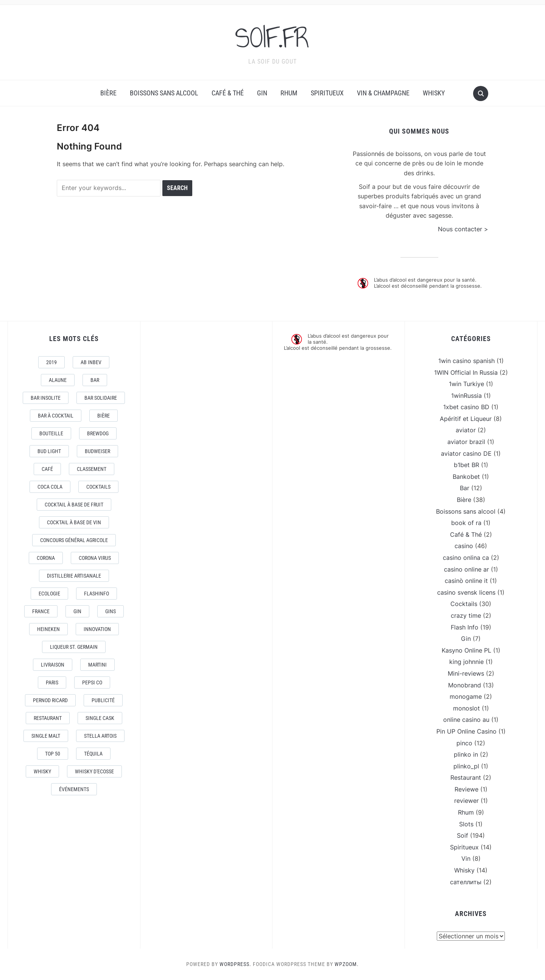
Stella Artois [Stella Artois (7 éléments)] (100, 736)
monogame (466, 696)
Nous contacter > (463, 229)
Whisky (434, 93)
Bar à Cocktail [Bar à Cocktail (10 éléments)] (56, 416)
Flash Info (465, 627)
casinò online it (466, 581)
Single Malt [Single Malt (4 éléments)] (46, 736)
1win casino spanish (466, 361)
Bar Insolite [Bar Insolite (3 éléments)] (46, 398)
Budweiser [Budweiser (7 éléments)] (97, 451)
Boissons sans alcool (164, 93)
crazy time (466, 615)
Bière (108, 93)
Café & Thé (228, 93)
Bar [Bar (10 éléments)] (95, 380)
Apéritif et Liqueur (466, 419)
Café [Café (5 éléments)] (47, 469)
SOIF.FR (272, 37)
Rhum (289, 93)
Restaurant (466, 777)
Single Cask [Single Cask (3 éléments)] (100, 718)
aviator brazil (466, 442)
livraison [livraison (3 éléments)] (53, 665)
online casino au (466, 720)
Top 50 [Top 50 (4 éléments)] (53, 754)
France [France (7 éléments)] (41, 611)
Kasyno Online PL (466, 650)
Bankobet (466, 477)
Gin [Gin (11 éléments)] (77, 611)
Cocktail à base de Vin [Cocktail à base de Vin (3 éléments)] (74, 522)
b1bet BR (466, 465)
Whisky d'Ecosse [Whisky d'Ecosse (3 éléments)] (94, 771)
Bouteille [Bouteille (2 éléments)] (51, 433)
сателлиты (466, 882)
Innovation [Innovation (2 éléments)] (97, 629)
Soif (462, 835)
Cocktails (464, 604)
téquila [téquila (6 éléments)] (93, 754)
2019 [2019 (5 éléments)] (51, 362)
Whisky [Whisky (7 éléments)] (42, 771)
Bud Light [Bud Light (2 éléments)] (49, 451)
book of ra (466, 523)
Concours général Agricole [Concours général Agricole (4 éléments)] (74, 540)
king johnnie (466, 662)
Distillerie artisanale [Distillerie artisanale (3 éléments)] (74, 576)
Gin (262, 93)
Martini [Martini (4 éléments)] (97, 665)
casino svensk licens (466, 592)
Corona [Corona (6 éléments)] (46, 558)
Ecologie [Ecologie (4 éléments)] (49, 594)
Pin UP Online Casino (466, 731)
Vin (466, 858)
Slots (466, 824)
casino (464, 546)
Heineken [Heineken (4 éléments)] (48, 629)
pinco (464, 743)
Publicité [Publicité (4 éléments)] (103, 700)
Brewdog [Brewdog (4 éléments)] (98, 433)
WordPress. (235, 964)
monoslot (466, 708)
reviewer (466, 801)
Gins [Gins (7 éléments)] (111, 611)
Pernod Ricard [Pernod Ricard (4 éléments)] (50, 700)
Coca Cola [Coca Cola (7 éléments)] (50, 487)
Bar (465, 488)
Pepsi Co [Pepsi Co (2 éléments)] (92, 682)
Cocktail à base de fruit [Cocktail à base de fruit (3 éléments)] (74, 505)
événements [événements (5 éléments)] (74, 789)
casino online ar (466, 569)
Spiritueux (327, 93)
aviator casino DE (466, 453)
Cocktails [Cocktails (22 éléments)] (98, 487)
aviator (466, 430)
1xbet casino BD (466, 407)
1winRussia (466, 396)
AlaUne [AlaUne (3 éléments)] (58, 380)
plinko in (466, 754)
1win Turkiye (466, 384)
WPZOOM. (347, 964)
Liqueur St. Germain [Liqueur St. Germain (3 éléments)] (74, 647)
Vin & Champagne (383, 93)
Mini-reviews (466, 673)
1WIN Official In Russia (466, 372)
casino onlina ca (466, 558)
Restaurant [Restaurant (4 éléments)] (48, 718)
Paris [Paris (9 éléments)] (52, 682)
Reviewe (466, 789)
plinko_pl (466, 766)
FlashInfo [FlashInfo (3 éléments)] (97, 594)
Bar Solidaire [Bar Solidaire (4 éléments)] (101, 398)
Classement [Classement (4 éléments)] (92, 469)
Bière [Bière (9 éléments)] (104, 416)
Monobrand (465, 685)
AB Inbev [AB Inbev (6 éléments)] (91, 362)
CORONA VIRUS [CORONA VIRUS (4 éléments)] (95, 558)
